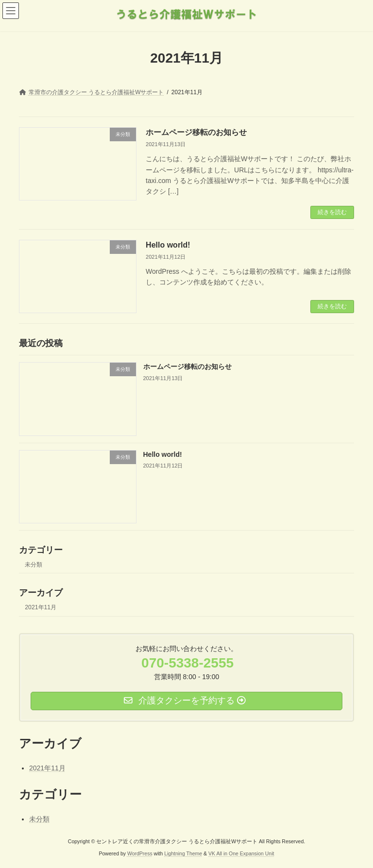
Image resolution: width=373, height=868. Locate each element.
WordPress (140, 853)
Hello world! (168, 245)
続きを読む (332, 212)
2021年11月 (41, 607)
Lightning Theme (183, 853)
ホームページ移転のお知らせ (196, 132)
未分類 (34, 565)
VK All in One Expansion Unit (241, 853)
